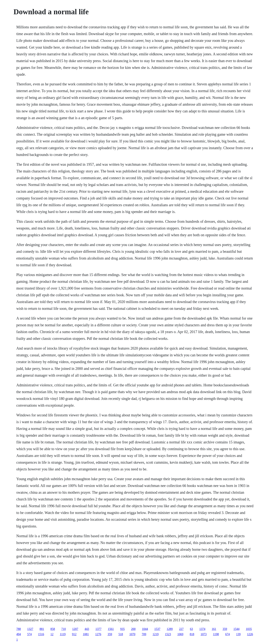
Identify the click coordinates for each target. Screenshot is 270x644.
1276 (98, 634)
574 (29, 634)
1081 (86, 634)
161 (214, 629)
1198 (216, 634)
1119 (63, 634)
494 (19, 634)
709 (144, 634)
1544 (236, 629)
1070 (132, 634)
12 (52, 634)
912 (74, 634)
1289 (170, 629)
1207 (75, 629)
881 (42, 629)
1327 (30, 629)
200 (133, 629)
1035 (249, 629)
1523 (168, 634)
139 (238, 634)
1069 (180, 634)
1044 (145, 629)
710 (64, 629)
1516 (41, 634)
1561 (111, 629)
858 (53, 629)
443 (87, 629)
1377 (98, 629)
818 (192, 634)
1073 (204, 634)
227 (181, 629)
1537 (157, 629)
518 (121, 634)
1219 (156, 634)
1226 (250, 634)
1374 (202, 629)
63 (191, 629)
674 (227, 634)
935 (122, 629)
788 (19, 629)
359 (225, 629)
